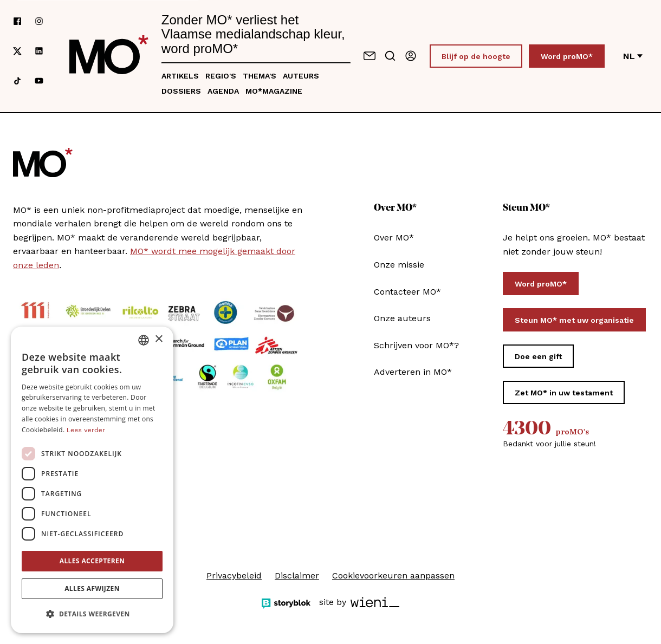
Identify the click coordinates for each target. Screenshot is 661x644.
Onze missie (399, 265)
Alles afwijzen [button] (92, 588)
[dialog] (92, 480)
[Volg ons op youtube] (39, 81)
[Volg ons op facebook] (17, 21)
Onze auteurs (402, 318)
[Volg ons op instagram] (39, 21)
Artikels (180, 76)
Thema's (260, 76)
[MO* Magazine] (109, 56)
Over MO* (394, 238)
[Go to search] (390, 56)
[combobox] (144, 340)
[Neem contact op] (370, 56)
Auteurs (301, 76)
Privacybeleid (234, 575)
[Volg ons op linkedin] (39, 51)
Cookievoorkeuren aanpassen (393, 575)
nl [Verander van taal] (633, 56)
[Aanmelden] (411, 56)
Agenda (223, 91)
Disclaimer (297, 575)
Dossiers (181, 91)
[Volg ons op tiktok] (17, 81)
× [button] (158, 339)
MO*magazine (274, 91)
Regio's (221, 76)
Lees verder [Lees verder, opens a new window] (86, 430)
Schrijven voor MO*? (416, 345)
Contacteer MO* (407, 292)
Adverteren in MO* (413, 372)
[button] (92, 614)
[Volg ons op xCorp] (17, 51)
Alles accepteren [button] (92, 561)
